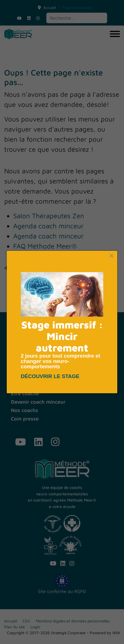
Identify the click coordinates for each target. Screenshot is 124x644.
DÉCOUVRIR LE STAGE (51, 376)
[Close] (111, 256)
